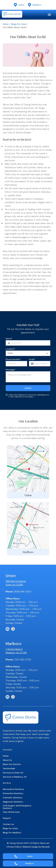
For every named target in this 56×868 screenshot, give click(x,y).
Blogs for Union (19, 24)
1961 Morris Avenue (16, 581)
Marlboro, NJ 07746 (16, 653)
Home (6, 24)
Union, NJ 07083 (14, 585)
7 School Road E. (14, 649)
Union (30, 856)
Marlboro (30, 863)
